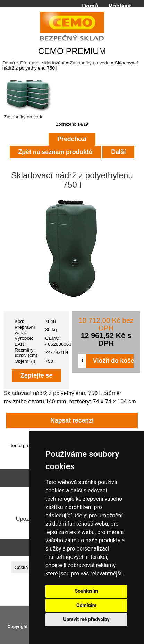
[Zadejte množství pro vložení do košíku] (82, 361)
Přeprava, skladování (42, 63)
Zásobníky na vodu (90, 63)
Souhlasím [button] (87, 591)
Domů (90, 6)
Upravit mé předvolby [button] (86, 619)
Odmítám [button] (86, 605)
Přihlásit (120, 6)
